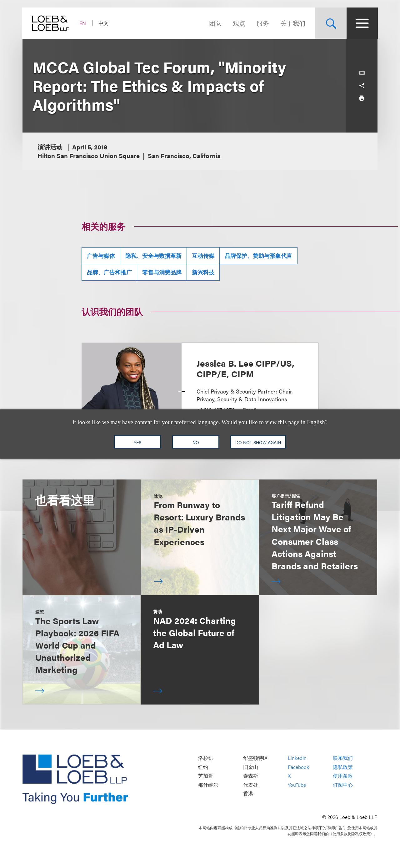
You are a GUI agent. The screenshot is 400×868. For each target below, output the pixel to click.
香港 (248, 794)
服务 (262, 23)
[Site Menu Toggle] (362, 23)
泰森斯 (251, 776)
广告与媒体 (101, 256)
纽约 (203, 767)
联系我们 (343, 758)
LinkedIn (297, 758)
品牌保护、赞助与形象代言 (258, 256)
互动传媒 (203, 256)
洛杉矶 (206, 758)
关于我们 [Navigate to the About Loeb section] (292, 23)
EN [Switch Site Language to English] (83, 23)
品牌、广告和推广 (109, 272)
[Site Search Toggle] (331, 23)
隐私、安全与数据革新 (153, 256)
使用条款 (343, 776)
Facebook (298, 767)
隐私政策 (343, 767)
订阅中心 (343, 785)
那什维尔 (208, 785)
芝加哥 (206, 776)
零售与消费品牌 (162, 272)
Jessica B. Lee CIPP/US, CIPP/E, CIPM (245, 368)
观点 (239, 23)
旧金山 (251, 767)
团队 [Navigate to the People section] (215, 23)
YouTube (297, 785)
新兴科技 (203, 272)
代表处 (251, 785)
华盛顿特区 (256, 758)
